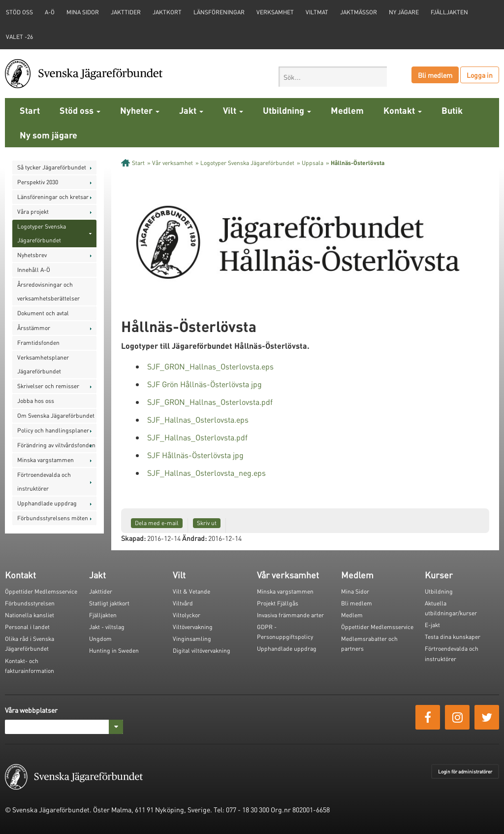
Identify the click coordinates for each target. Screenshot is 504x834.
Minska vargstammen (46, 460)
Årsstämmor (34, 328)
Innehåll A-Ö (34, 270)
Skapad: (133, 538)
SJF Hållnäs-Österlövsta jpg (195, 455)
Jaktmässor (359, 12)
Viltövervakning (193, 627)
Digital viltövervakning (202, 651)
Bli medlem (435, 75)
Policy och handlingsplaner (53, 430)
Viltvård (183, 603)
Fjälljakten (449, 12)
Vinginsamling (192, 639)
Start (30, 110)
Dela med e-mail (157, 523)
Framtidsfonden (38, 343)
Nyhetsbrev (32, 255)
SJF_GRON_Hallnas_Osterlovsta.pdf (210, 402)
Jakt (191, 110)
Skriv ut (207, 523)
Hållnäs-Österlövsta (358, 163)
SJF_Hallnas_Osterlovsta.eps (198, 419)
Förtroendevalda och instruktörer (44, 482)
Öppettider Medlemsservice (41, 591)
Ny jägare (404, 12)
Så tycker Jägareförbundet (52, 167)
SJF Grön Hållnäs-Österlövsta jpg (205, 384)
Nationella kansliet (30, 615)
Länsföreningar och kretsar (53, 197)
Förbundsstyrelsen (30, 603)
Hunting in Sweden (114, 651)
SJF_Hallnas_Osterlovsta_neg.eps (206, 473)
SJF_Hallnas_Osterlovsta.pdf (197, 437)
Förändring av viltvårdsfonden (56, 445)
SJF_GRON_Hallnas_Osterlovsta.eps (210, 366)
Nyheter (140, 110)
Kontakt (403, 110)
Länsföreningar (219, 12)
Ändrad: (194, 538)
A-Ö (50, 12)
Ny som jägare (48, 135)
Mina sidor (83, 12)
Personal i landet (27, 627)
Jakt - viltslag (107, 627)
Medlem (347, 110)
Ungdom (100, 639)
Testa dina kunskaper (453, 637)
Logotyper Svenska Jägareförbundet (42, 233)
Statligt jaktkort (109, 603)
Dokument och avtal (43, 313)
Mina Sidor (355, 591)
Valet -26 (19, 37)
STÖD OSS (19, 12)
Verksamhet (275, 12)
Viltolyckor (187, 615)
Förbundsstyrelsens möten (53, 518)
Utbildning (287, 110)
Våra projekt (33, 212)
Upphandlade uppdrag (47, 503)
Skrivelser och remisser (48, 386)
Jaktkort (167, 12)
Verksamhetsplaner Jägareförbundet (43, 364)
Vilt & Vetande (191, 591)
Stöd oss (80, 110)
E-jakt (432, 625)
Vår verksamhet (173, 163)
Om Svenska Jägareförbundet (56, 416)
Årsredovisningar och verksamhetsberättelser (48, 291)
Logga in (480, 75)
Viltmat (317, 12)
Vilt (233, 110)
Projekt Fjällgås (278, 603)
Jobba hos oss (36, 401)
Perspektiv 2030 (38, 182)
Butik (452, 110)
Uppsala (313, 163)
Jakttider (126, 12)
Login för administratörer (465, 771)
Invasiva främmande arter (290, 615)
